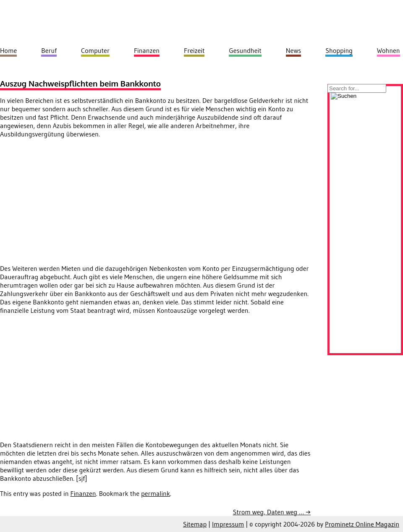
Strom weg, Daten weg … (272, 512)
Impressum (228, 524)
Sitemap (195, 524)
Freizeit (194, 50)
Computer (95, 50)
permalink (156, 493)
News (294, 50)
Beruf (49, 50)
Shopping (339, 50)
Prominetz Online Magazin (362, 524)
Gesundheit (245, 50)
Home (8, 50)
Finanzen (83, 493)
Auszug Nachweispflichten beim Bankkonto (80, 83)
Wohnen (389, 50)
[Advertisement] (71, 204)
